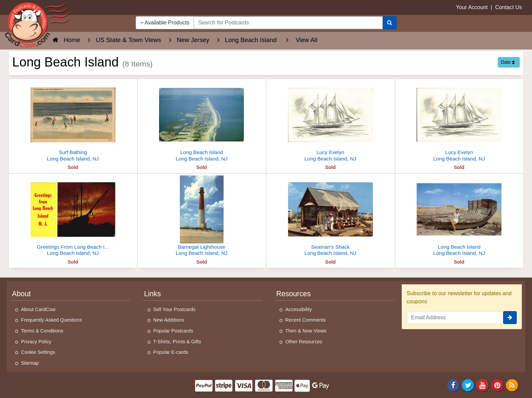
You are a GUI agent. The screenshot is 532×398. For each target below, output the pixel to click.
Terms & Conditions (42, 331)
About (21, 294)
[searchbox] (288, 23)
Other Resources (304, 342)
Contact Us (508, 7)
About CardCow (38, 309)
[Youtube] (483, 385)
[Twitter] (468, 385)
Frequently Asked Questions (52, 320)
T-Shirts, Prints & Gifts (177, 342)
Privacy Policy (36, 342)
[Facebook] (453, 385)
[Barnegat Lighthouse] (202, 217)
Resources (293, 294)
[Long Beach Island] (202, 122)
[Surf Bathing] (73, 122)
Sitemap (30, 363)
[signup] (510, 318)
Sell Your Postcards (175, 309)
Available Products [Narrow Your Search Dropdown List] (165, 23)
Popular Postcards (173, 331)
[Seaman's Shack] (330, 217)
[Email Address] (455, 318)
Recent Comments (306, 320)
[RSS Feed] (512, 385)
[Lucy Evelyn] (330, 122)
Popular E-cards (171, 352)
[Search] (390, 23)
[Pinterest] (497, 385)
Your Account (472, 7)
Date (508, 62)
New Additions (169, 320)
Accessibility (299, 309)
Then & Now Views (306, 331)
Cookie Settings (38, 352)
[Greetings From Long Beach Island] (73, 217)
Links (153, 294)
